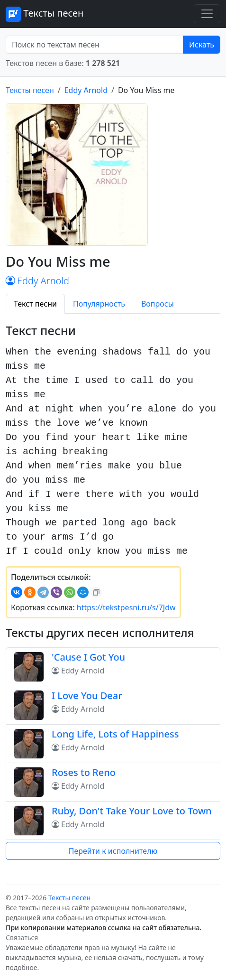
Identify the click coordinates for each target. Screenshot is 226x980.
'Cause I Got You (88, 657)
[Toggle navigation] (207, 14)
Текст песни (35, 304)
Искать (202, 45)
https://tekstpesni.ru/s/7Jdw (126, 607)
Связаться (22, 938)
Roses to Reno (84, 772)
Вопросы (158, 304)
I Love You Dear (87, 695)
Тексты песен (45, 14)
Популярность (99, 304)
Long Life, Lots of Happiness (115, 734)
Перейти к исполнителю (113, 851)
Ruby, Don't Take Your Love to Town (132, 811)
